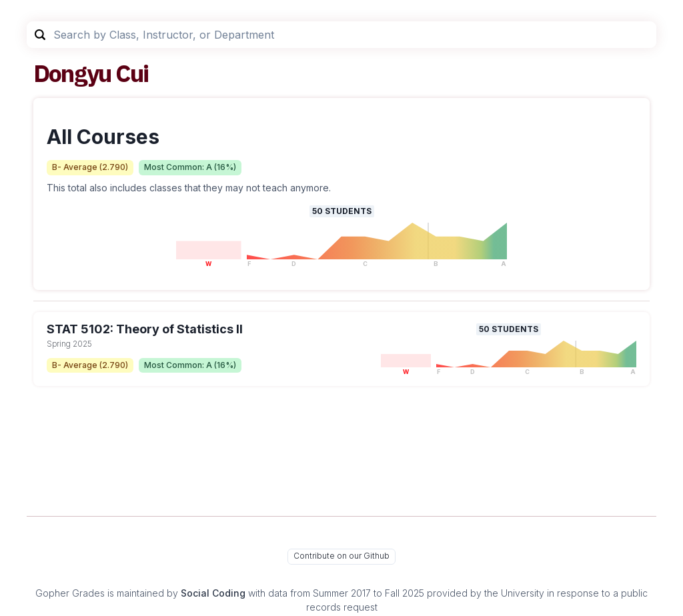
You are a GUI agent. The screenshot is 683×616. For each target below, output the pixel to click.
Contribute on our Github (341, 556)
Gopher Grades (70, 593)
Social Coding (213, 593)
